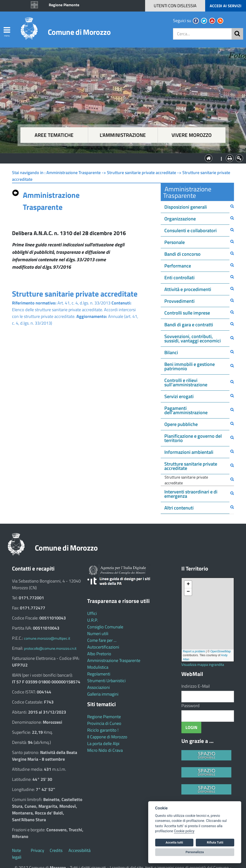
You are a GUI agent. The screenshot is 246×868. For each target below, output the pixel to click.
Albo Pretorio (99, 654)
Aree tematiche (54, 135)
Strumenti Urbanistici (106, 681)
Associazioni (98, 687)
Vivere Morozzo (192, 135)
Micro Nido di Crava (105, 750)
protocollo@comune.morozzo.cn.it (50, 648)
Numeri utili (98, 634)
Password (191, 706)
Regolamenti (99, 674)
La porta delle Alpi (103, 744)
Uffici (92, 613)
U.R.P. (93, 620)
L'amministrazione (123, 135)
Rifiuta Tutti (215, 842)
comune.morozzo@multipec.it (47, 638)
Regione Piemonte (64, 5)
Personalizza (195, 852)
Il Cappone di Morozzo (107, 737)
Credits (56, 850)
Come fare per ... (102, 640)
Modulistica (98, 667)
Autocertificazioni (103, 647)
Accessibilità (80, 850)
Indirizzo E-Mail (196, 686)
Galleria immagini (103, 694)
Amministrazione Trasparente (114, 660)
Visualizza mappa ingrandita (203, 665)
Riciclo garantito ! (103, 730)
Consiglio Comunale (105, 627)
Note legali (17, 854)
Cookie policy (184, 831)
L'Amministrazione (119, 158)
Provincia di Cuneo (104, 723)
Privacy (37, 850)
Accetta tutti (174, 842)
